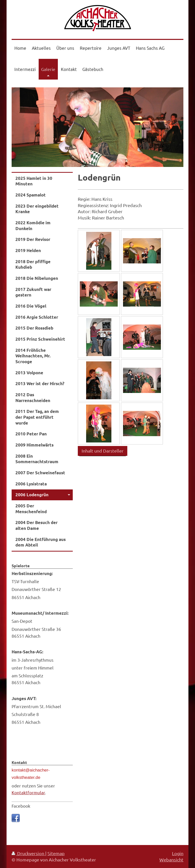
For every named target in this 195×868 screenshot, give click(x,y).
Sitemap (56, 853)
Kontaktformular (28, 792)
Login (178, 853)
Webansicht (171, 860)
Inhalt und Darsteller (103, 451)
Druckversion (28, 853)
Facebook (21, 806)
